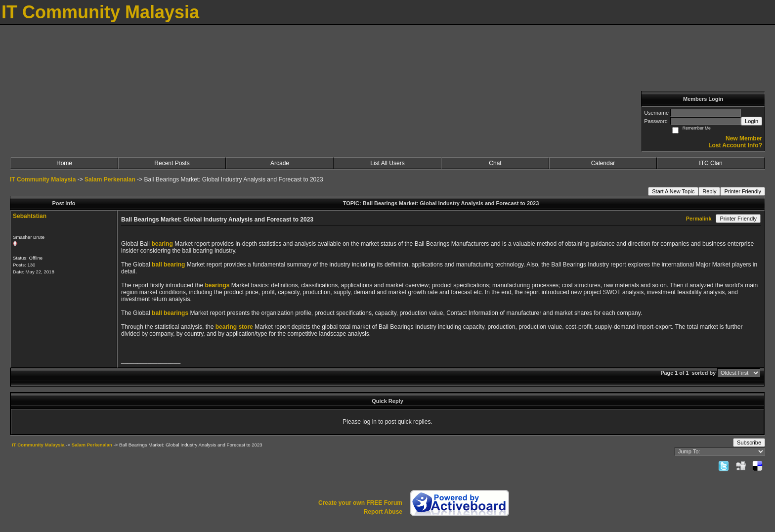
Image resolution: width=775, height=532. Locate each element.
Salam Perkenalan (110, 179)
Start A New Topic (673, 191)
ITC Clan (710, 163)
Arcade (280, 163)
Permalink (699, 219)
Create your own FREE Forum (360, 503)
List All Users (387, 163)
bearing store (234, 327)
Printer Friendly (743, 191)
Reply (709, 191)
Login (752, 121)
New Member (744, 138)
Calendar (603, 163)
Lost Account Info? (735, 145)
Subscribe (749, 443)
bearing (162, 244)
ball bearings (170, 313)
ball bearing (168, 265)
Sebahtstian (30, 216)
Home (64, 163)
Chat (495, 163)
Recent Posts (172, 163)
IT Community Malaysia (43, 179)
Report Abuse (383, 512)
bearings (217, 285)
